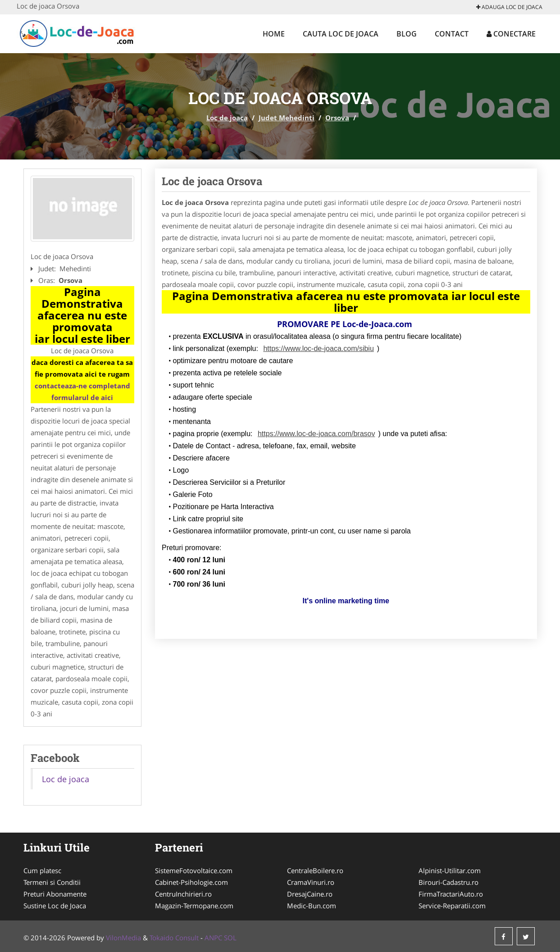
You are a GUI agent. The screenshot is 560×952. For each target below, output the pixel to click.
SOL (230, 938)
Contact (452, 34)
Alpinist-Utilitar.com (450, 870)
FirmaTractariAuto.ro (451, 894)
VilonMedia (123, 938)
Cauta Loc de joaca (341, 34)
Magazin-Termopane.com (194, 906)
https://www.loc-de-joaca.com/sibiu (318, 348)
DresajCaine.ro (310, 894)
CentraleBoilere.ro (315, 870)
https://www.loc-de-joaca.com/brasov (316, 434)
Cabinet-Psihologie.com (191, 882)
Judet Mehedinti (287, 118)
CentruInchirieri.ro (183, 894)
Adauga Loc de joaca (509, 7)
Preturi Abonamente (55, 894)
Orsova (337, 118)
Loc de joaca (227, 118)
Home (274, 34)
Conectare (511, 34)
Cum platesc (42, 870)
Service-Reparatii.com (452, 906)
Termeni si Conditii (52, 882)
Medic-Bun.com (312, 906)
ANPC (213, 938)
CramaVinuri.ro (311, 882)
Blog (407, 34)
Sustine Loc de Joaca (55, 906)
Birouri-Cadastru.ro (448, 882)
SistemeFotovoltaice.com (194, 870)
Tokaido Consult (174, 938)
